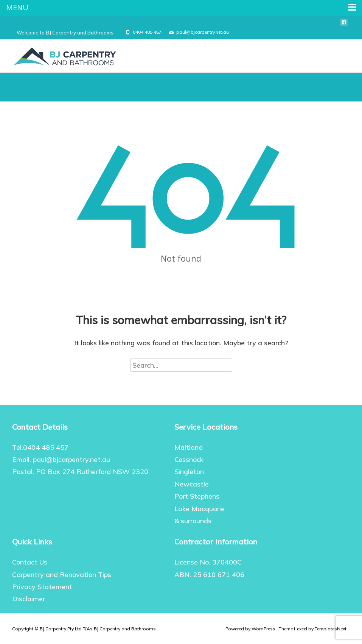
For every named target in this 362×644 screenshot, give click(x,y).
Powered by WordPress (251, 629)
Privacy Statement (42, 587)
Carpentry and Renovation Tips (62, 575)
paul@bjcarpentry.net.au (203, 32)
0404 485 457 (147, 32)
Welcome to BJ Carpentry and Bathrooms (65, 33)
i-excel (301, 629)
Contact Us (30, 562)
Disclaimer (29, 599)
